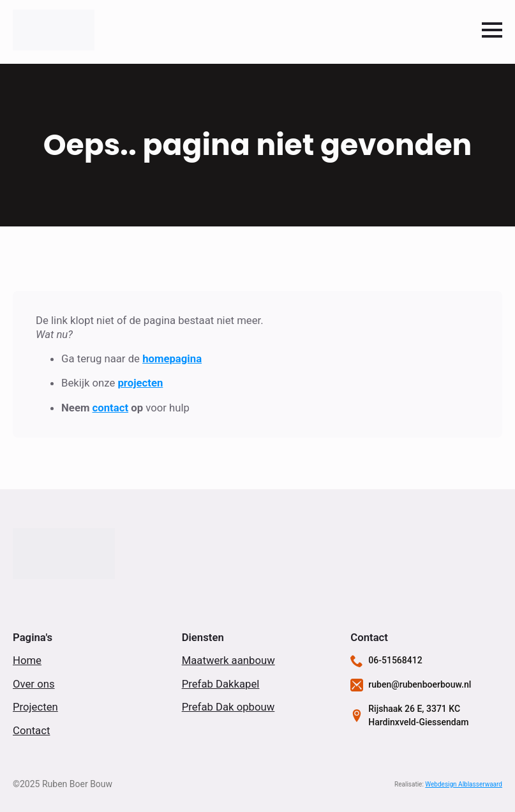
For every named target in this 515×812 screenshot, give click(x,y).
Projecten (35, 707)
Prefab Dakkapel (221, 684)
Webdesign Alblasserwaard (464, 784)
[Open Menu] (492, 30)
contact (111, 408)
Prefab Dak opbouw (228, 707)
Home (27, 660)
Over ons (34, 684)
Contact (31, 730)
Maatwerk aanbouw (228, 660)
